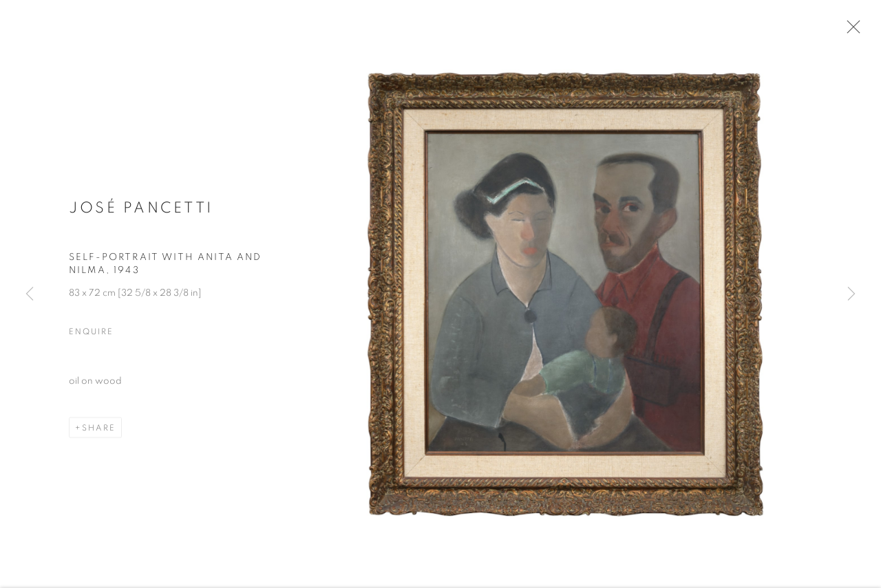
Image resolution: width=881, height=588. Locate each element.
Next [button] (851, 294)
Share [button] (99, 432)
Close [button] (851, 31)
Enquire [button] (91, 336)
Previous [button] (30, 294)
